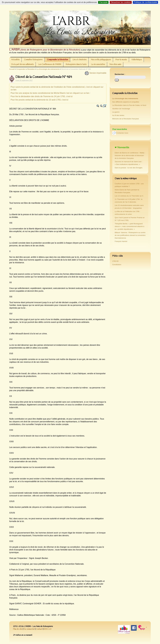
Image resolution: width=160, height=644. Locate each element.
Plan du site (18, 629)
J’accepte (103, 2)
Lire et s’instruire (79, 60)
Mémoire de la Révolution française (126, 119)
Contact (39, 629)
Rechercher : (120, 74)
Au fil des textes (118, 115)
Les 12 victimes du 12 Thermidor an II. (129, 196)
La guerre (116, 112)
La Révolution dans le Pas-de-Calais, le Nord (129, 105)
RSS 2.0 (48, 629)
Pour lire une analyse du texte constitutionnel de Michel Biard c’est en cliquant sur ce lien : (51, 93)
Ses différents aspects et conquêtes (126, 102)
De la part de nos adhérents (22, 64)
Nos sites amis (115, 64)
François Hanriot (121, 241)
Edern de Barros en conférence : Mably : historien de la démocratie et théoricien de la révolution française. (130, 155)
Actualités (15, 60)
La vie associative (98, 64)
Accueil (12, 69)
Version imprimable (96, 73)
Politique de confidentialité (145, 2)
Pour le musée (121, 60)
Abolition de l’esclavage (121, 109)
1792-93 (115, 261)
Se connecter (29, 629)
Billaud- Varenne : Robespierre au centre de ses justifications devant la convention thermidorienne (130, 235)
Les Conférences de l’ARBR (50, 64)
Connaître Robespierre (33, 60)
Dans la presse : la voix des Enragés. (129, 168)
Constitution (117, 265)
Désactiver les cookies (121, 2)
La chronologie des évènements (48, 69)
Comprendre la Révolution (57, 60)
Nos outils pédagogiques (101, 60)
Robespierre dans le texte (76, 64)
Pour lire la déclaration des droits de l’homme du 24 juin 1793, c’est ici (42, 96)
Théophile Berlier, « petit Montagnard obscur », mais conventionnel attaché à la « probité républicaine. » (129, 226)
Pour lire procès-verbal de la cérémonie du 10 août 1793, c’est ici (39, 100)
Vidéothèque (137, 60)
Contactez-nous (122, 133)
